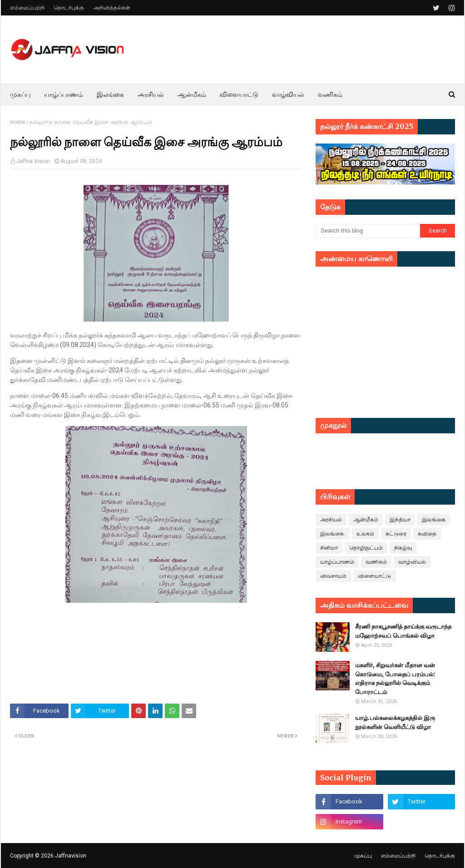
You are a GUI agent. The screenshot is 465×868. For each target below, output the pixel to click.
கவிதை (427, 534)
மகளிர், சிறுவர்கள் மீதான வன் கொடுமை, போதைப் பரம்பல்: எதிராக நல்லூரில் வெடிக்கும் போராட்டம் (395, 679)
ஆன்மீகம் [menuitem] (192, 94)
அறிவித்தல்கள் (112, 8)
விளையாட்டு (374, 576)
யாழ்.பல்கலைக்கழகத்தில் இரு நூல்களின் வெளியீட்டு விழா (395, 722)
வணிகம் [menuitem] (330, 94)
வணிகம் (376, 562)
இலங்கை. (333, 534)
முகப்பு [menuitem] (20, 94)
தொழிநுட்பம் (366, 548)
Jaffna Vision (33, 161)
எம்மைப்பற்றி (27, 8)
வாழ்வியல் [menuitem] (288, 94)
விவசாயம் (333, 576)
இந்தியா (400, 520)
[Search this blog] (368, 231)
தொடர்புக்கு (69, 8)
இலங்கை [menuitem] (110, 94)
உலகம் (365, 534)
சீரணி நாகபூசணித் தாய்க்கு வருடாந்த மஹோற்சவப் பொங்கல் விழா (403, 631)
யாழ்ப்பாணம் (337, 562)
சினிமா (329, 548)
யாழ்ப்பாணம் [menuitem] (64, 94)
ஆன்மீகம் (366, 520)
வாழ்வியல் (412, 562)
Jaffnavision (71, 856)
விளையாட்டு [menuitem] (239, 94)
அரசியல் (331, 520)
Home (17, 122)
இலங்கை (434, 520)
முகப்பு (363, 856)
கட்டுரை (396, 534)
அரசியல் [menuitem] (151, 94)
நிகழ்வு (403, 548)
